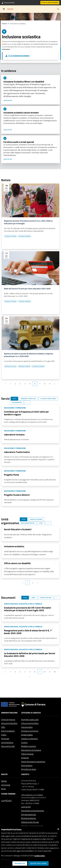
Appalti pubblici (27, 735)
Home (4, 23)
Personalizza (20, 863)
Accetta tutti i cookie (38, 863)
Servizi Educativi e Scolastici (18, 529)
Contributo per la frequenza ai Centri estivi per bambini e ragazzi (26, 413)
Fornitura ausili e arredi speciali (19, 142)
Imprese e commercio (30, 731)
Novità (4, 774)
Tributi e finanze (27, 754)
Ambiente (25, 758)
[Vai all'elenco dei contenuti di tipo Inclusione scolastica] (25, 236)
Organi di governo (8, 719)
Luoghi (4, 800)
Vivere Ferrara (8, 794)
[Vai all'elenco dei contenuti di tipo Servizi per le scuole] (10, 366)
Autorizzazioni (27, 765)
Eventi (9, 800)
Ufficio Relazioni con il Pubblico (32, 795)
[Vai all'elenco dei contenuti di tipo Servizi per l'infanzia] (10, 236)
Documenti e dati (8, 746)
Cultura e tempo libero (30, 723)
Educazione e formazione (31, 750)
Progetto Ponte (11, 475)
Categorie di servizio (31, 713)
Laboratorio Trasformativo (17, 452)
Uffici (3, 727)
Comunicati (6, 785)
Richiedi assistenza (29, 818)
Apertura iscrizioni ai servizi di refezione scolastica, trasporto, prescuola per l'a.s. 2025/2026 (29, 355)
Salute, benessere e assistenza (33, 761)
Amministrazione (9, 713)
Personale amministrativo (7, 740)
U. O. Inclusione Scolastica (19, 56)
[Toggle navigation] (4, 9)
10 (55, 672)
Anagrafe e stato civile (30, 719)
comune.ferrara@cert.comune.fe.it (33, 798)
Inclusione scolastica (14, 546)
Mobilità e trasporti (29, 746)
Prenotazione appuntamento (33, 810)
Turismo (24, 742)
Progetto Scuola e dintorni (17, 495)
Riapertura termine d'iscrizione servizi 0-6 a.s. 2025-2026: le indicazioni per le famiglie (28, 222)
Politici (4, 735)
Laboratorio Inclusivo (14, 435)
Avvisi (3, 789)
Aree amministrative (9, 723)
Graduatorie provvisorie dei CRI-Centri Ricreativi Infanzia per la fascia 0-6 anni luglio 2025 (28, 609)
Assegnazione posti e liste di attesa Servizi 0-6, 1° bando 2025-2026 (28, 632)
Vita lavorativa (27, 727)
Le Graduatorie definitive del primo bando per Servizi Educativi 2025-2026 (30, 655)
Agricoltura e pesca (29, 769)
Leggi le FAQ (26, 807)
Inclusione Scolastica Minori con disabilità (24, 82)
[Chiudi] (58, 829)
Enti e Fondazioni (8, 731)
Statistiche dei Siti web (30, 822)
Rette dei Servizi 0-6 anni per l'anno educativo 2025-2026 (27, 289)
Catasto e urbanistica (29, 738)
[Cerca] (58, 9)
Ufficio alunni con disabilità (17, 563)
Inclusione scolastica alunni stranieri (21, 113)
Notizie (4, 781)
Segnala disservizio (29, 814)
